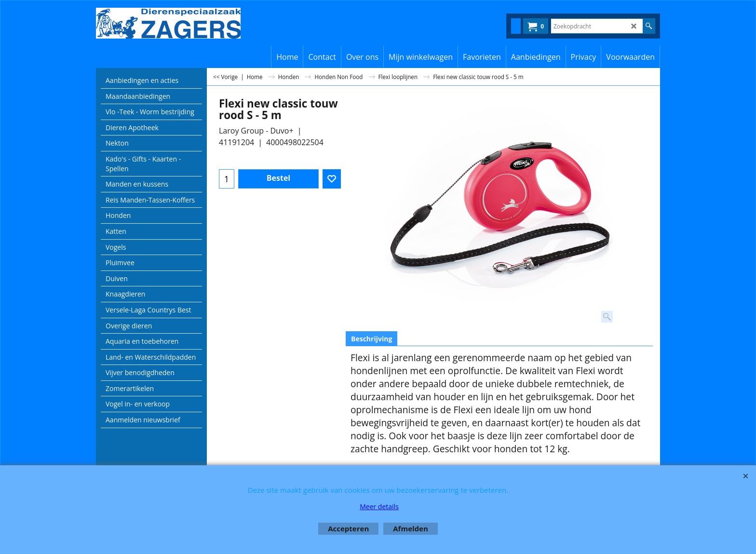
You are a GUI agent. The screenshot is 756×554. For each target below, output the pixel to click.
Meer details (379, 507)
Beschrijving (371, 339)
